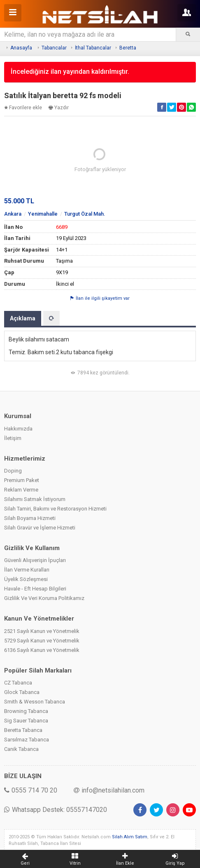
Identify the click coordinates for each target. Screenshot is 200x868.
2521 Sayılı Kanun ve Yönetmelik (42, 631)
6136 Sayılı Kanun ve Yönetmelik (42, 650)
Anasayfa (21, 48)
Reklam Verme (21, 490)
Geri (25, 859)
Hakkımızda (18, 429)
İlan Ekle (125, 859)
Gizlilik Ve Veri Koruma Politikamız (44, 598)
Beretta (128, 48)
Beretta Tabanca (23, 730)
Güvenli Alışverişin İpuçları (35, 560)
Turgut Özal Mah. (85, 214)
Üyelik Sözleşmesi (26, 579)
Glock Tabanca (22, 692)
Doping (13, 471)
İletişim (13, 438)
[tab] (51, 318)
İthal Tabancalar (93, 48)
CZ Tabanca (18, 683)
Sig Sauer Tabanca (26, 721)
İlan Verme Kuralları (27, 570)
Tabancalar (54, 48)
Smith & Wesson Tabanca (35, 702)
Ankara (13, 214)
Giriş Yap (175, 859)
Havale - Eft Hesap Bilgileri (35, 589)
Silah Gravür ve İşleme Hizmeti (40, 528)
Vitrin (75, 859)
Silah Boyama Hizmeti (30, 518)
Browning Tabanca (26, 711)
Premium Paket (22, 480)
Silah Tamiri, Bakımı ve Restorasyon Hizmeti (55, 509)
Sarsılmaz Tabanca (27, 740)
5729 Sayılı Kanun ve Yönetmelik (42, 641)
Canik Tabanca (21, 749)
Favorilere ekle (23, 108)
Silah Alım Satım (130, 837)
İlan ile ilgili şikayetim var (100, 298)
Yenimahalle (43, 214)
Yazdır (59, 108)
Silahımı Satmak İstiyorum (35, 499)
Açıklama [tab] (23, 318)
